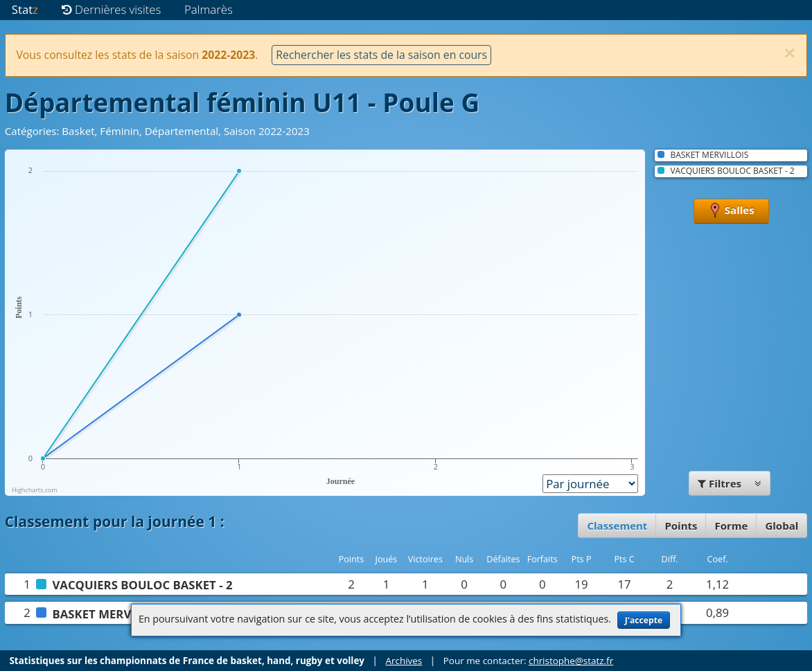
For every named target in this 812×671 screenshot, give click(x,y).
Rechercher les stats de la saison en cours (381, 55)
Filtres (730, 483)
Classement (617, 526)
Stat (25, 9)
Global (782, 526)
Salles (731, 211)
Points (681, 526)
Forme (731, 526)
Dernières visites (112, 9)
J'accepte (644, 620)
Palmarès (209, 9)
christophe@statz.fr (571, 661)
